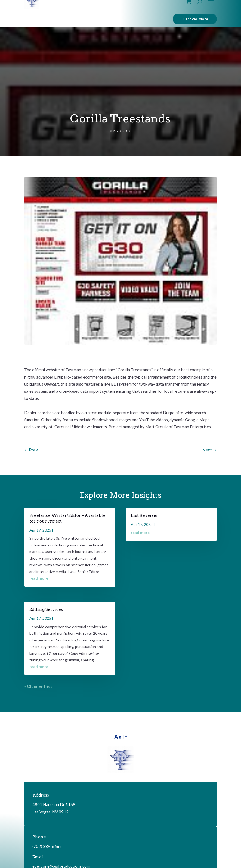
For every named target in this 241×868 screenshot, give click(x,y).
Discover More (195, 19)
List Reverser (144, 515)
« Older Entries (38, 686)
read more (39, 578)
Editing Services (46, 609)
